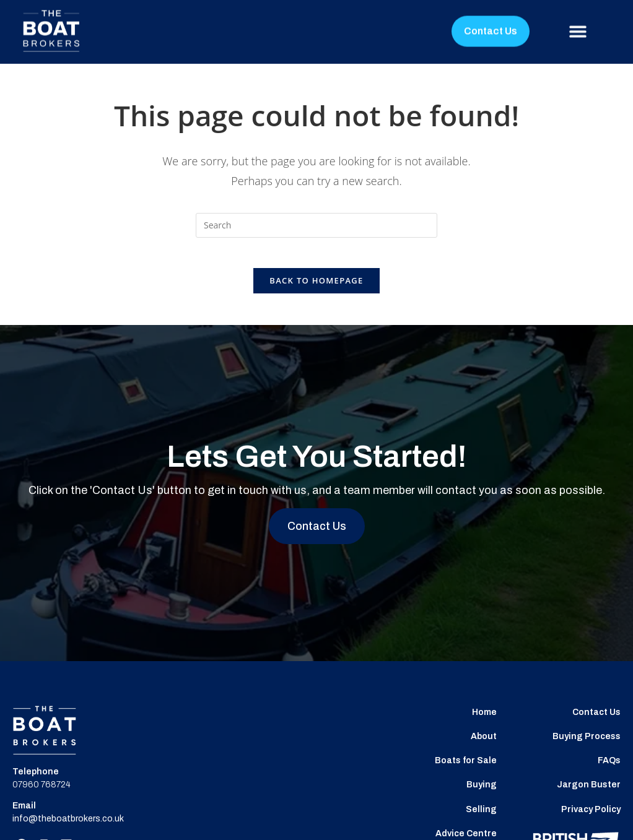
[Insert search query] (316, 225)
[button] (578, 20)
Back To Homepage (316, 288)
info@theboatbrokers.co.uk (68, 826)
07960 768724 (41, 792)
